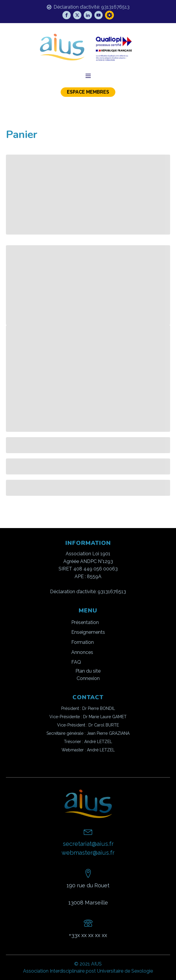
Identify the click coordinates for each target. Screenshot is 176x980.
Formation (83, 642)
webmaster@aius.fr (88, 853)
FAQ (76, 662)
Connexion (88, 678)
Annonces (82, 652)
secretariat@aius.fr (88, 844)
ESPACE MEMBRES (88, 92)
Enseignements (88, 632)
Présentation (85, 622)
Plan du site (88, 671)
